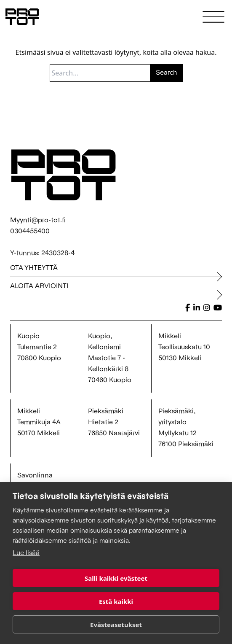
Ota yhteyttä (34, 268)
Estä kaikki (116, 601)
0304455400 (30, 232)
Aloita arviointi (39, 286)
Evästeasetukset (116, 625)
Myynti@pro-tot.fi (38, 221)
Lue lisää (26, 553)
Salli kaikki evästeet (116, 578)
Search (167, 73)
